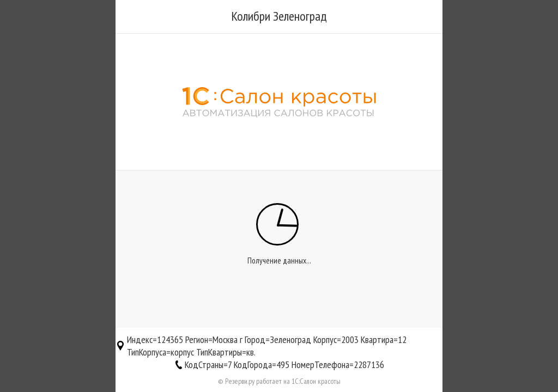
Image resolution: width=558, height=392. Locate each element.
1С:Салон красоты (316, 381)
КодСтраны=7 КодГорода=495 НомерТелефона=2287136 (284, 365)
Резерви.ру (240, 381)
